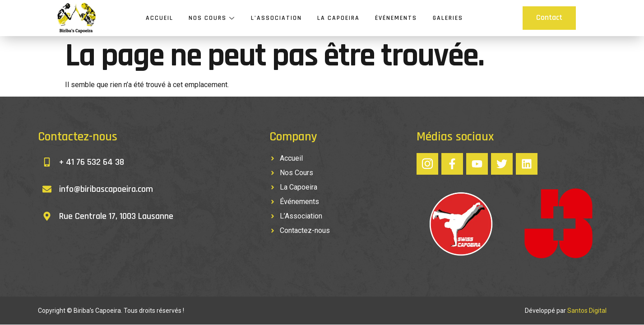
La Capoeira (338, 18)
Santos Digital (587, 311)
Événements (396, 18)
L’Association (276, 18)
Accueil (160, 18)
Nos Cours (212, 18)
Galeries (447, 18)
